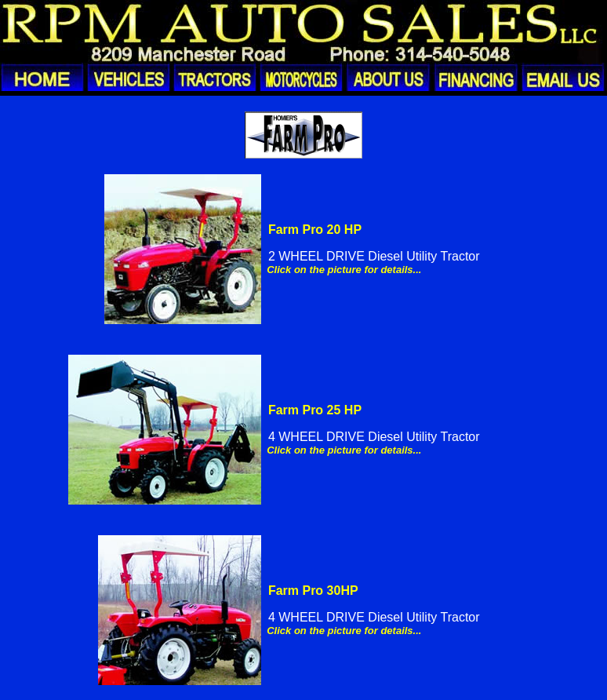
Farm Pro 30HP (313, 591)
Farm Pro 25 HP (315, 410)
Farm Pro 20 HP (315, 230)
